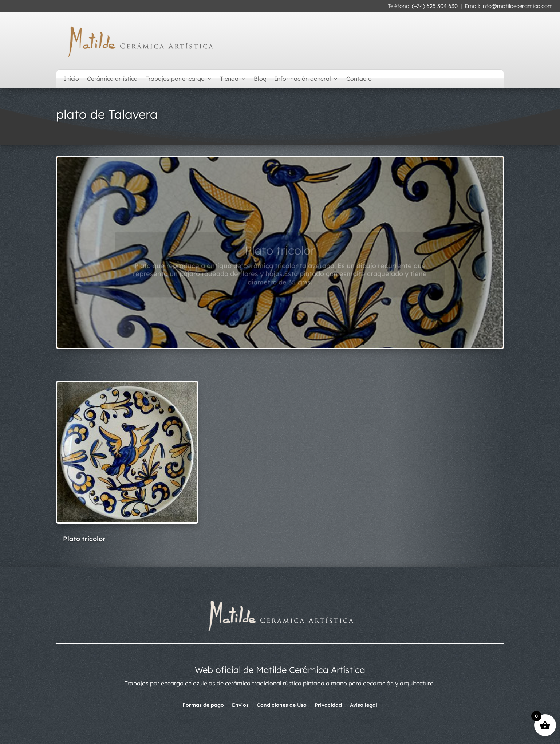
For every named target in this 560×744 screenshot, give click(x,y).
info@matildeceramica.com (517, 6)
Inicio (71, 79)
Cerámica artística (112, 79)
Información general (303, 79)
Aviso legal (364, 705)
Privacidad (328, 705)
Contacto (359, 79)
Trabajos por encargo (175, 79)
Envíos (240, 705)
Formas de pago (203, 705)
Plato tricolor (280, 256)
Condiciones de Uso (282, 705)
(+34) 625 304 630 (435, 6)
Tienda (229, 79)
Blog (260, 79)
